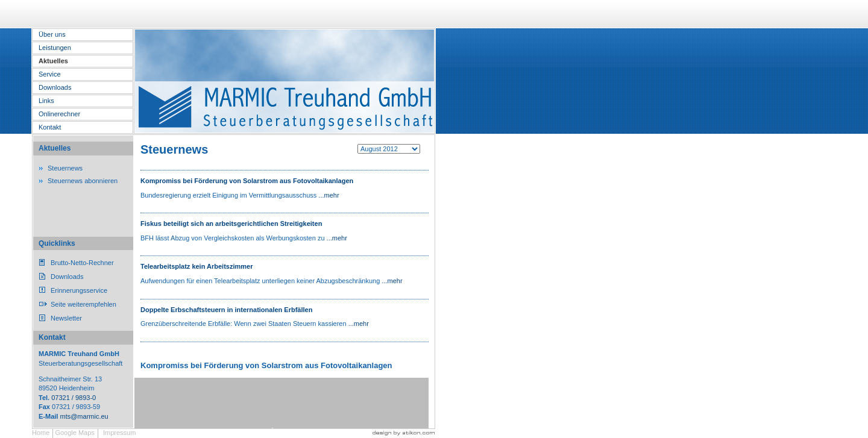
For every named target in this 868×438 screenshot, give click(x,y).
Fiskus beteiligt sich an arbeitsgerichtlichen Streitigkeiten (231, 224)
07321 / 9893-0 (74, 398)
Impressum (119, 433)
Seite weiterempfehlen (83, 304)
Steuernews (65, 168)
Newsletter (66, 318)
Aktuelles (53, 61)
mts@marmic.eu (84, 416)
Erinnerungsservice (79, 290)
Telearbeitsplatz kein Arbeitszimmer (197, 266)
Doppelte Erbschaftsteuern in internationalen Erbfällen (226, 310)
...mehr (329, 195)
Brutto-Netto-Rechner (82, 263)
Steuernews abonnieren (83, 181)
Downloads (55, 87)
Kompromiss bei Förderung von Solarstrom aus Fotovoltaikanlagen (247, 181)
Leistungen (55, 48)
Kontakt (50, 127)
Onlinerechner (59, 114)
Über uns (52, 34)
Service (50, 74)
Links (46, 101)
